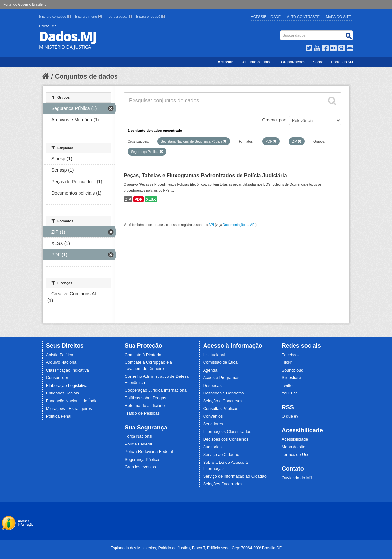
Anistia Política (60, 355)
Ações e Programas (221, 378)
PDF (138, 199)
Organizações (293, 62)
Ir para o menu (89, 17)
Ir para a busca (120, 17)
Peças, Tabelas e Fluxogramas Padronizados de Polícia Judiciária (205, 175)
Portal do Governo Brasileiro (25, 4)
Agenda (210, 370)
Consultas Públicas (221, 409)
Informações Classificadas (227, 432)
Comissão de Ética (220, 362)
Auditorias (212, 447)
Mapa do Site (339, 17)
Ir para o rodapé (151, 17)
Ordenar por (274, 120)
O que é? (290, 416)
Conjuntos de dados (86, 76)
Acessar (225, 62)
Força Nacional (139, 436)
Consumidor (57, 378)
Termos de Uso (296, 455)
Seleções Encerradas (223, 484)
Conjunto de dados (257, 62)
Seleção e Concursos (223, 401)
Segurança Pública (142, 460)
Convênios (213, 416)
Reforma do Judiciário (145, 406)
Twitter (288, 386)
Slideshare (292, 378)
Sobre (318, 62)
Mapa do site (294, 447)
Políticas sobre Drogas (145, 398)
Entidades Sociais (62, 393)
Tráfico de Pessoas (142, 413)
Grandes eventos (140, 467)
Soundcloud (293, 370)
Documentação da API (239, 225)
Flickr (287, 362)
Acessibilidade (266, 17)
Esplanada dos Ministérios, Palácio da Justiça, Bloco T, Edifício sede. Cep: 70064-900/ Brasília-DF (196, 548)
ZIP (128, 199)
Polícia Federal (138, 444)
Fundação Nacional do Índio (72, 401)
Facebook (291, 355)
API (211, 225)
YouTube (290, 393)
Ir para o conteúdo (56, 17)
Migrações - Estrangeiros (69, 409)
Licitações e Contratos (224, 393)
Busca (281, 32)
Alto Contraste (303, 17)
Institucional (214, 355)
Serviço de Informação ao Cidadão (235, 476)
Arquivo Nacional (62, 362)
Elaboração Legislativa (67, 386)
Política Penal (59, 416)
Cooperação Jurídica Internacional (156, 390)
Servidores (213, 424)
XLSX (151, 199)
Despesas (212, 386)
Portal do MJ (342, 62)
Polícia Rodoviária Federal (149, 452)
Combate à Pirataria (143, 355)
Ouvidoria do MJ (297, 478)
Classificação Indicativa (68, 370)
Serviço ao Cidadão (221, 455)
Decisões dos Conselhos (226, 439)
